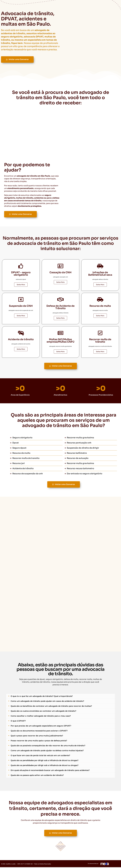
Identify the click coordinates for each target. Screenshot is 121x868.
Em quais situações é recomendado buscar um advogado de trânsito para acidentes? (50, 771)
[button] (61, 697)
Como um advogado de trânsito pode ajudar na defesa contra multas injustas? (47, 752)
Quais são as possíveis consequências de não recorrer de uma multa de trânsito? (48, 747)
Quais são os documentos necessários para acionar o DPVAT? (39, 732)
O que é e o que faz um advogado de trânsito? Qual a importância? (42, 697)
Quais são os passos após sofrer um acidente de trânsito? (37, 776)
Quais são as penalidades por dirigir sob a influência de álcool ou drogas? (45, 761)
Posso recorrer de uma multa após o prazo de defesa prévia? (39, 742)
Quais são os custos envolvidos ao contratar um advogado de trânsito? (43, 712)
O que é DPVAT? (18, 722)
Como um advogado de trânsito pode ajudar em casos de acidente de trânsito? (47, 702)
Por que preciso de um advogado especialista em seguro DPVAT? (41, 727)
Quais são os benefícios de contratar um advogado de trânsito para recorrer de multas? (51, 707)
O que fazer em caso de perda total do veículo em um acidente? (40, 756)
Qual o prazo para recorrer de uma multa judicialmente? (37, 737)
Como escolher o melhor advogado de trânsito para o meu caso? (41, 717)
